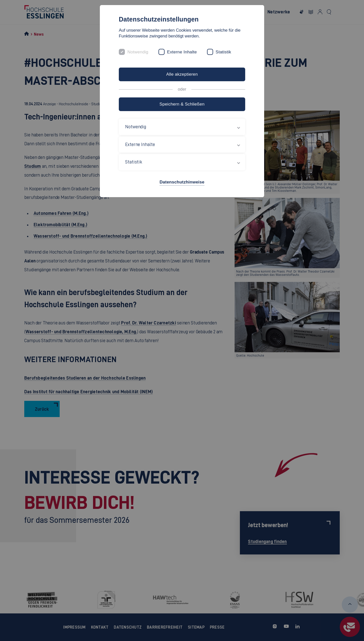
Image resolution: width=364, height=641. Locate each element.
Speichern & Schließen (182, 104)
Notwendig (138, 52)
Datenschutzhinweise (182, 182)
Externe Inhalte (182, 52)
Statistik (223, 52)
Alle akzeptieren (182, 74)
